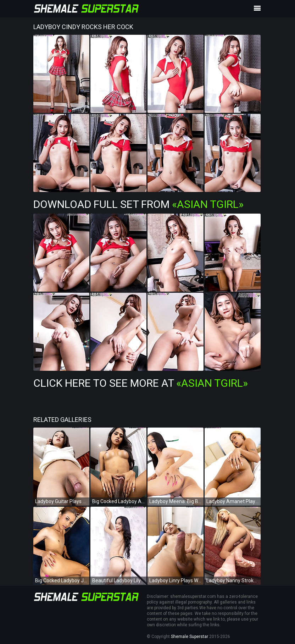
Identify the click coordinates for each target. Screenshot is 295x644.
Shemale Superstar (190, 637)
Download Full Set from (138, 204)
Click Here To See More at (141, 383)
